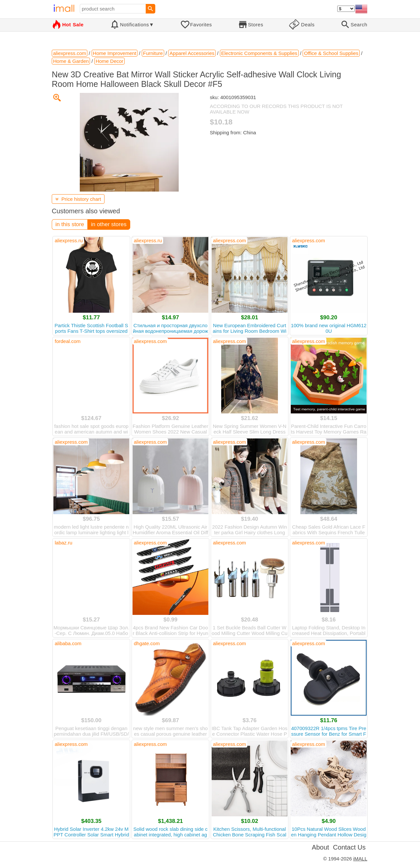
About (320, 847)
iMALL (360, 859)
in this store (70, 224)
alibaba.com (68, 643)
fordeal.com (68, 341)
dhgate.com (147, 643)
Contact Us (349, 847)
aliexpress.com (229, 240)
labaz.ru (63, 543)
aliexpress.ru (69, 240)
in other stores (109, 224)
